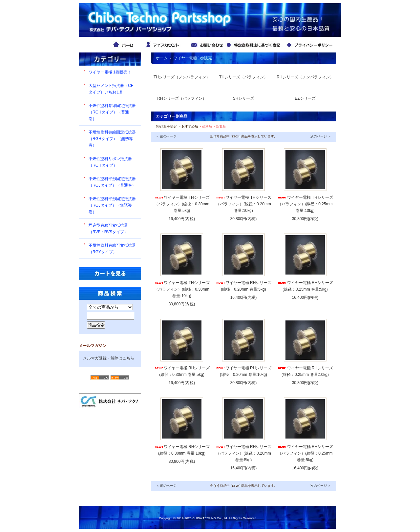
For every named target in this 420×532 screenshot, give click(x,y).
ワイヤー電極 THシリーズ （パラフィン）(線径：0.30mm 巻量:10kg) (182, 289)
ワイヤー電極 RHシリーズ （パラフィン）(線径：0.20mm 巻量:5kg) (244, 453)
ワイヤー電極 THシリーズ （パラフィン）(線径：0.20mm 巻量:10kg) (243, 204)
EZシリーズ (305, 98)
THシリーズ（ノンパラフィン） (182, 77)
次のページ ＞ (321, 136)
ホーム (162, 58)
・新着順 (219, 126)
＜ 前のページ (166, 136)
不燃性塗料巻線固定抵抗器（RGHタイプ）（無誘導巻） (112, 139)
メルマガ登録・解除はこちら (109, 358)
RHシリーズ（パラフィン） (182, 98)
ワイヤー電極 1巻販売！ (110, 72)
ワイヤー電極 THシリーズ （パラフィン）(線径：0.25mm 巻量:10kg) (305, 204)
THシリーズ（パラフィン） (243, 77)
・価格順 (205, 126)
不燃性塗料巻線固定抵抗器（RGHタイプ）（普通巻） (112, 112)
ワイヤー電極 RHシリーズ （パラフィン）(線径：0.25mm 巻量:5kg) (305, 453)
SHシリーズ (244, 98)
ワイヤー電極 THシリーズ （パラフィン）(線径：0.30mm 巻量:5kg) (182, 204)
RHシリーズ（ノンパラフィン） (305, 77)
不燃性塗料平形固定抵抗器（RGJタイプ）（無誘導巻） (112, 205)
